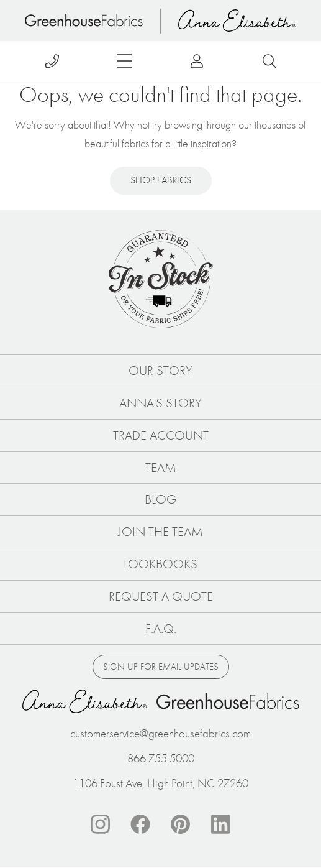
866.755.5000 (161, 758)
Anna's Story (160, 403)
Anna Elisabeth (237, 21)
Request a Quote (161, 596)
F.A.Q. (161, 629)
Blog (160, 499)
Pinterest (181, 824)
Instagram (100, 824)
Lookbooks (160, 564)
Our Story (160, 371)
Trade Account (161, 435)
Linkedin (221, 824)
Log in (197, 61)
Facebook (140, 824)
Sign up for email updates (161, 667)
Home (84, 21)
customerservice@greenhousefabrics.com (160, 733)
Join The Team (160, 532)
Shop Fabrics (161, 180)
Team (161, 468)
